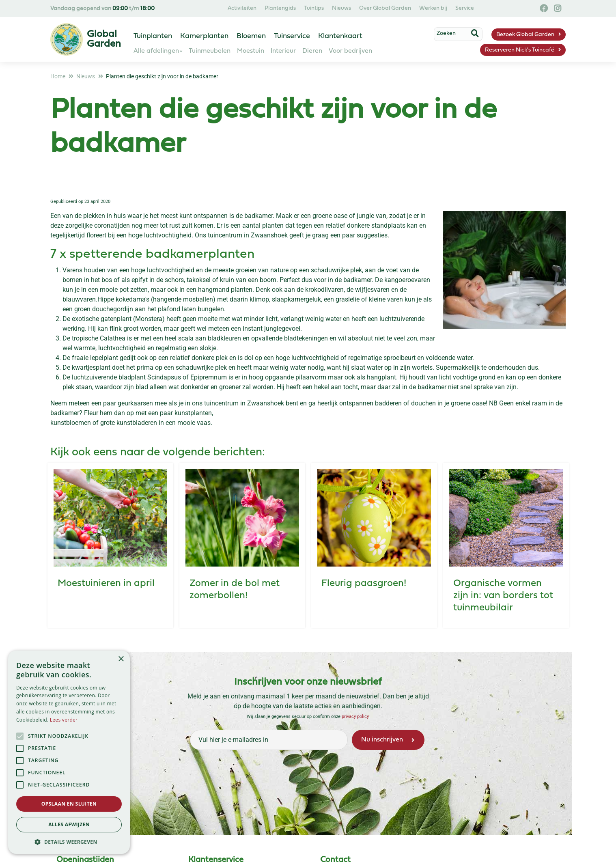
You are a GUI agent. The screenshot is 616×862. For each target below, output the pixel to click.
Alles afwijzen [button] (69, 824)
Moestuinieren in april (106, 584)
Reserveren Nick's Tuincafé (520, 50)
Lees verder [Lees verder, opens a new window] (64, 720)
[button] (69, 842)
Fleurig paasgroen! (364, 584)
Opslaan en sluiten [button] (69, 804)
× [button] (121, 659)
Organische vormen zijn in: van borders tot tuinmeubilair (503, 596)
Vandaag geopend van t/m (102, 9)
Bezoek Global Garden (525, 35)
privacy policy (355, 717)
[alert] (69, 752)
